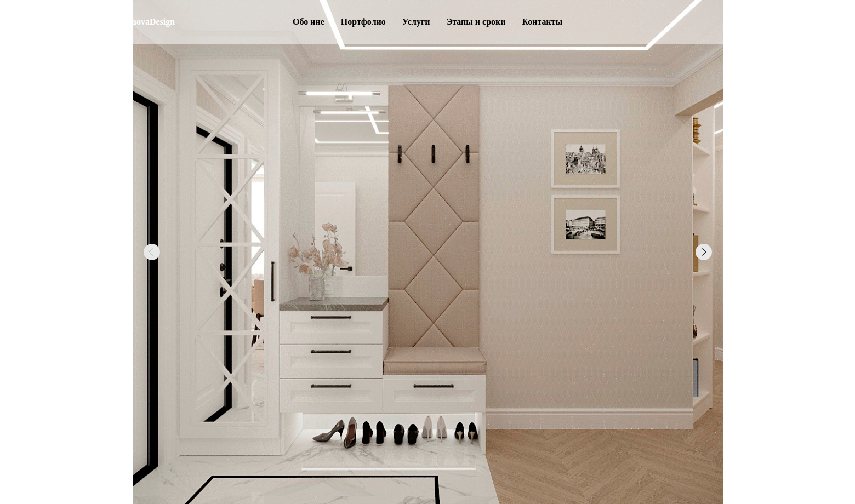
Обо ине (309, 22)
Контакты (542, 22)
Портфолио (363, 22)
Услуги (416, 22)
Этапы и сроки (476, 22)
